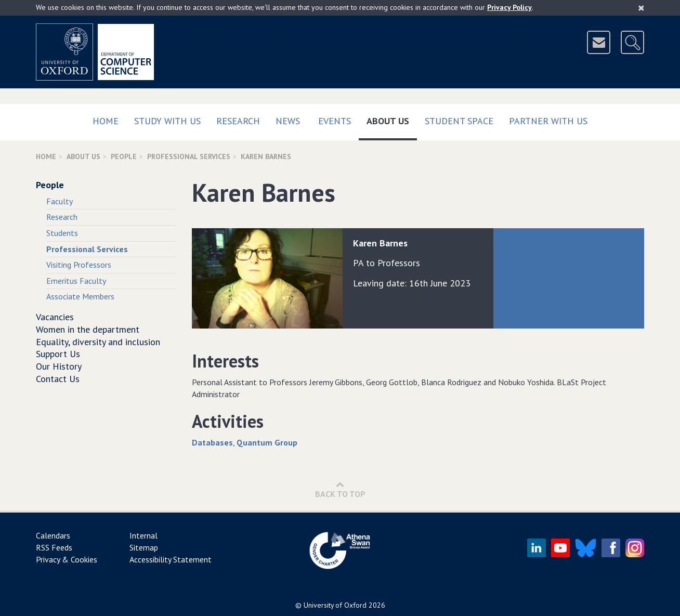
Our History (59, 366)
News (288, 121)
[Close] (641, 8)
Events (335, 121)
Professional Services (189, 156)
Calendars (53, 535)
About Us (392, 119)
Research (238, 121)
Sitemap (144, 547)
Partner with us (548, 121)
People (124, 156)
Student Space (459, 121)
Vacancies (55, 317)
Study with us (167, 121)
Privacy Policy (509, 7)
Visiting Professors (79, 265)
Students (62, 233)
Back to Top (340, 489)
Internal (143, 535)
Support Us (58, 354)
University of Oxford (335, 605)
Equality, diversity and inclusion (98, 342)
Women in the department (88, 329)
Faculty (60, 201)
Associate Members (80, 296)
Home (106, 121)
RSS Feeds (54, 547)
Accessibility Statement (171, 559)
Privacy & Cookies (67, 559)
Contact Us (58, 379)
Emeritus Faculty (76, 281)
